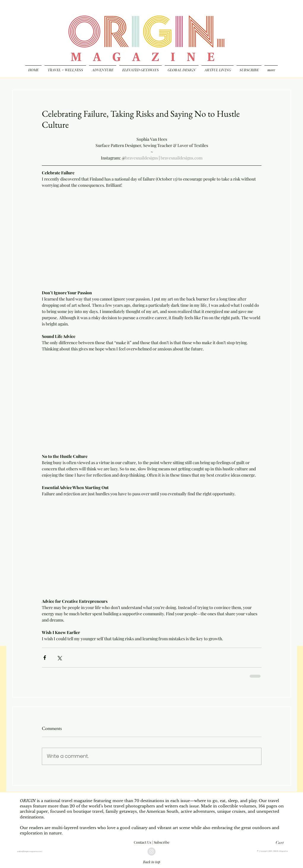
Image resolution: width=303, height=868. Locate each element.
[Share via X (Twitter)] (59, 658)
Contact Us (142, 842)
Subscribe (162, 842)
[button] (283, 842)
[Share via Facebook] (45, 658)
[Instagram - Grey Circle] (151, 852)
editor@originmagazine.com (30, 851)
